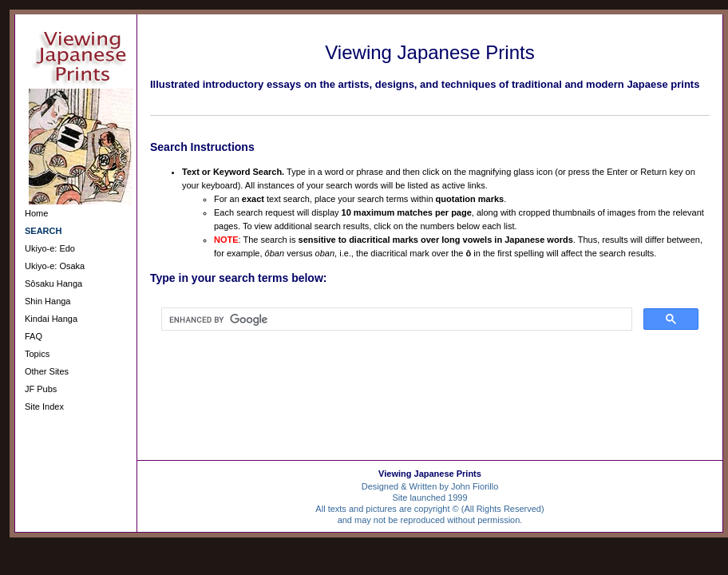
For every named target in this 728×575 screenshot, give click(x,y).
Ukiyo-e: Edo (50, 248)
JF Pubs (41, 389)
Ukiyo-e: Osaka (55, 266)
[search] (395, 319)
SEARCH (43, 231)
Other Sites (47, 371)
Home (36, 213)
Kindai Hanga (51, 319)
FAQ (34, 336)
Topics (37, 354)
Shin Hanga (48, 301)
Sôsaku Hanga (53, 284)
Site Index (44, 406)
